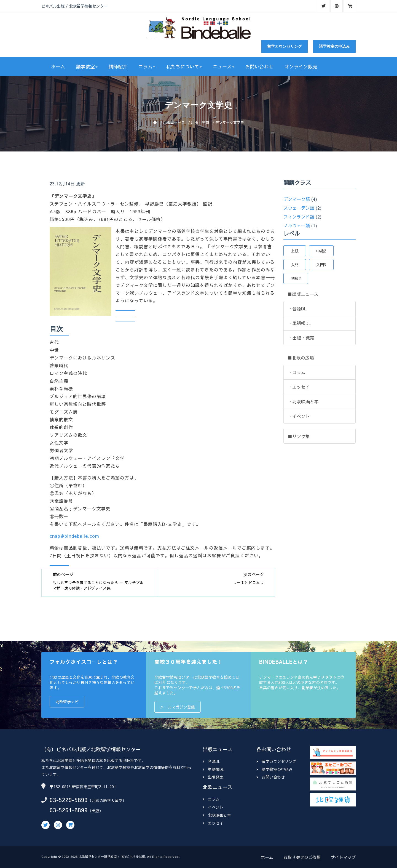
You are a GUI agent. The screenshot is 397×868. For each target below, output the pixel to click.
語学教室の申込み (334, 46)
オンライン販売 (301, 66)
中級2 (321, 251)
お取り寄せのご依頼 (302, 857)
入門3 (321, 265)
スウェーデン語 (299, 208)
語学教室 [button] (87, 66)
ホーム (58, 66)
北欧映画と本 (217, 815)
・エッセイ (299, 387)
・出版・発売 (301, 338)
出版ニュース (174, 122)
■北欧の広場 (301, 358)
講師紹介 (118, 66)
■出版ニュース (303, 294)
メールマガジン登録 (178, 707)
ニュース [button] (224, 66)
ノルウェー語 (297, 225)
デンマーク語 (297, 199)
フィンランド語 (299, 217)
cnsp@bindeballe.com (74, 536)
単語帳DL (213, 769)
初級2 (296, 278)
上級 (295, 251)
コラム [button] (147, 66)
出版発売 (213, 777)
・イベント (299, 416)
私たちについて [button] (184, 66)
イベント (213, 807)
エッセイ (213, 823)
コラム (211, 799)
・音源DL (297, 308)
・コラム (297, 372)
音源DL (211, 761)
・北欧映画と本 (303, 401)
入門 (295, 265)
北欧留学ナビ (67, 702)
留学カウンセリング (285, 46)
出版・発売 (200, 122)
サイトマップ (343, 857)
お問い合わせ (259, 66)
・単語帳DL (299, 323)
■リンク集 (299, 436)
